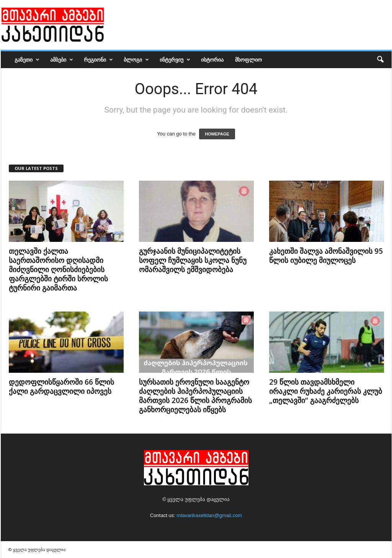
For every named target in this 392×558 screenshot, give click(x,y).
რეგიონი (98, 60)
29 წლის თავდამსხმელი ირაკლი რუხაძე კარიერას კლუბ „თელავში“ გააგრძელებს (326, 391)
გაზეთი (27, 60)
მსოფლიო (248, 60)
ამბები (62, 60)
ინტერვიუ (175, 60)
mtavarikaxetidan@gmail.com (209, 515)
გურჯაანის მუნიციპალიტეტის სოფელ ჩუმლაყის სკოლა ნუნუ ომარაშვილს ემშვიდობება (193, 260)
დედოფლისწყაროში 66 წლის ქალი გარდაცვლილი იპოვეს (61, 387)
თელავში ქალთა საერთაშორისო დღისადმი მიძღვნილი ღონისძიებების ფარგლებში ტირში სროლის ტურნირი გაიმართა (58, 269)
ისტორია (212, 60)
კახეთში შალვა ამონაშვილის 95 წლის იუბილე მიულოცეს (326, 256)
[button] (380, 60)
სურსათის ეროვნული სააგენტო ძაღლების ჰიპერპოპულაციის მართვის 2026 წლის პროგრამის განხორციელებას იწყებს (195, 396)
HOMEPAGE (217, 134)
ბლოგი (136, 60)
